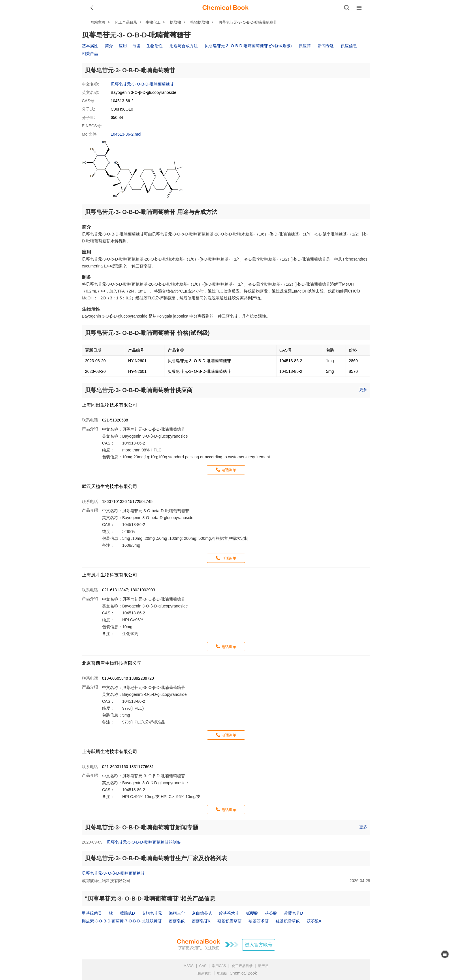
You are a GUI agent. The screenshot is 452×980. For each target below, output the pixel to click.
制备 (137, 46)
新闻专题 (326, 46)
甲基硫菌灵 (92, 913)
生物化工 (153, 22)
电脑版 (222, 973)
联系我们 (204, 973)
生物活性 (155, 46)
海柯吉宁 (177, 913)
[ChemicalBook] (225, 8)
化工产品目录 (126, 22)
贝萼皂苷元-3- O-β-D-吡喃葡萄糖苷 (113, 873)
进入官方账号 (259, 945)
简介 (109, 46)
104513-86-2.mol (126, 134)
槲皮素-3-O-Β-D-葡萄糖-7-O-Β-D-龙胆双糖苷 (122, 921)
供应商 (305, 46)
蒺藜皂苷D (293, 913)
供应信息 (349, 46)
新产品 (263, 966)
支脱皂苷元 (152, 913)
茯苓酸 (271, 913)
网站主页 (98, 22)
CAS (203, 966)
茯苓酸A (314, 921)
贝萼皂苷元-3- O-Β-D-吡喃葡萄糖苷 (248, 22)
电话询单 (229, 470)
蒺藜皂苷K (201, 921)
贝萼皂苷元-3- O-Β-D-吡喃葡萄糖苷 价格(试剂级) (248, 46)
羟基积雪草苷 (229, 921)
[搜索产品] (347, 8)
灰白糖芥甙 (202, 913)
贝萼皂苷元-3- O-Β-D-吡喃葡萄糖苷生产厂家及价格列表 (156, 858)
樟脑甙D (127, 913)
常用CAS (219, 966)
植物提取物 (200, 22)
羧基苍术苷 (229, 913)
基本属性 (90, 46)
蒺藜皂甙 (177, 921)
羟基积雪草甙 (288, 921)
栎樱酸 (252, 913)
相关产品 (90, 54)
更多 (363, 390)
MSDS (189, 966)
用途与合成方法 (184, 46)
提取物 (175, 22)
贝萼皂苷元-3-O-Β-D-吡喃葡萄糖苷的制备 (144, 842)
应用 (123, 46)
